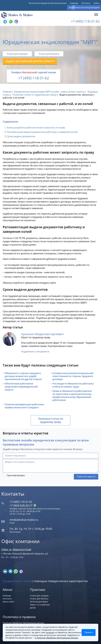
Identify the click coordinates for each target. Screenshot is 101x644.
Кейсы (97, 3)
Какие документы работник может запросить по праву (36, 128)
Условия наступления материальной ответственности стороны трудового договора (73, 376)
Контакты (86, 3)
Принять (89, 632)
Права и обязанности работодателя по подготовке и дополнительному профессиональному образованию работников (72, 395)
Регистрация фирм (39, 602)
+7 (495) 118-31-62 (85, 21)
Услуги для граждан (17, 54)
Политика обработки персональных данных (23, 623)
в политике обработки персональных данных (57, 638)
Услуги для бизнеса (49, 54)
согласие (50, 632)
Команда (74, 3)
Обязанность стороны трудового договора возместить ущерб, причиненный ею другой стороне (23, 376)
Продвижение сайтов (17, 581)
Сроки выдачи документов (21, 136)
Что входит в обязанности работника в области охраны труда (73, 385)
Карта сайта (8, 602)
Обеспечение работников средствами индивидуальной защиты (21, 387)
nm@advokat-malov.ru (24, 520)
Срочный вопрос (16, 475)
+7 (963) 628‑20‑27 (23, 505)
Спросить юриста (86, 476)
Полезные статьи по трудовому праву (51, 420)
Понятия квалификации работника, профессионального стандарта (24, 406)
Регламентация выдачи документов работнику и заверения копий (42, 132)
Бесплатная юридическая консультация (48, 3)
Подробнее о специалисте (35, 352)
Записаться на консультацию (84, 7)
